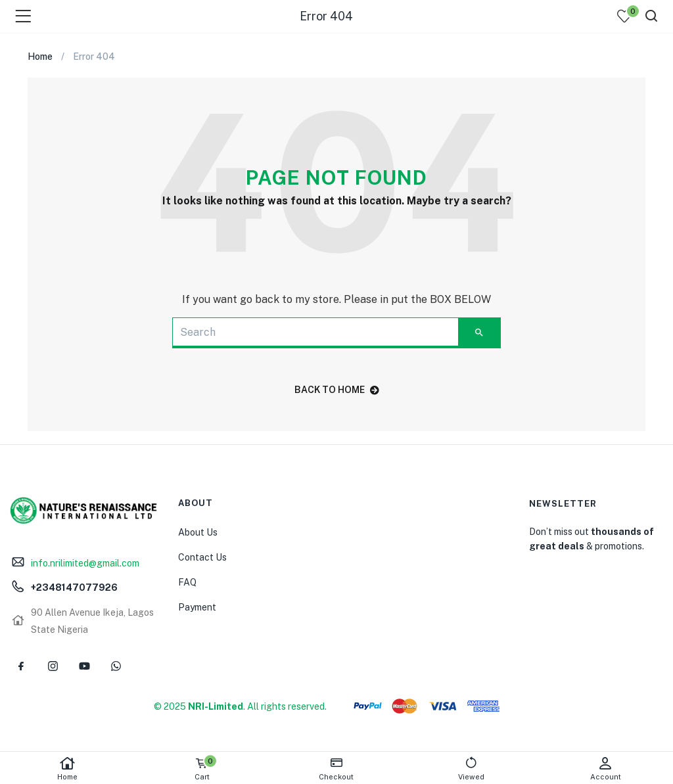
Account (606, 769)
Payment (197, 607)
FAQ (187, 582)
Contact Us (202, 557)
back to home (337, 390)
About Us (198, 532)
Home (67, 769)
